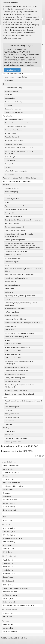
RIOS (4, 517)
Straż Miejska (10, 80)
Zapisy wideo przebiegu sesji (15, 378)
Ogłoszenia (9, 292)
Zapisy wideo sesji (9, 510)
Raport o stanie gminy (13, 137)
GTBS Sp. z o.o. (8, 613)
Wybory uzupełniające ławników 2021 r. (19, 347)
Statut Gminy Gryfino (12, 157)
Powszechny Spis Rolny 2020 (15, 309)
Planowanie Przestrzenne (14, 130)
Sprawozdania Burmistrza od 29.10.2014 (19, 148)
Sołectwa (8, 105)
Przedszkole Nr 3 (9, 567)
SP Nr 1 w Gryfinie (9, 528)
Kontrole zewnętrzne (12, 262)
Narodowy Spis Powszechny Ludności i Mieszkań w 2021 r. (23, 270)
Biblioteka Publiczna (10, 592)
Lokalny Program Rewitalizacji (15, 126)
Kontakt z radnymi (9, 503)
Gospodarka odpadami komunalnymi (18, 123)
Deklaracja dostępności (13, 216)
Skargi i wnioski (11, 326)
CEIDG (7, 202)
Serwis (5, 398)
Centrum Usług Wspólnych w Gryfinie (16, 588)
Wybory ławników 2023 (13, 344)
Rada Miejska (10, 98)
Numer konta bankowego (12, 466)
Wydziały (8, 95)
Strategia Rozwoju (12, 164)
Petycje (8, 299)
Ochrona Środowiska (12, 285)
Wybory (8, 340)
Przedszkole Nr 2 (9, 563)
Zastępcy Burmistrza (12, 91)
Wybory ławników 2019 (13, 351)
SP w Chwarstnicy (9, 542)
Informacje (6, 185)
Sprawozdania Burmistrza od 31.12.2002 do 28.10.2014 (20, 152)
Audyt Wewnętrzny (12, 192)
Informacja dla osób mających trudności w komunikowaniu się (20, 235)
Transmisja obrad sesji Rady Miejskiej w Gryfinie (19, 178)
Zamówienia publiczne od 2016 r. (17, 367)
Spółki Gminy (10, 330)
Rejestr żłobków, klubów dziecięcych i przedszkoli (23, 323)
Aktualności (9, 435)
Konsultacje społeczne (13, 255)
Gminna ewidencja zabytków (15, 227)
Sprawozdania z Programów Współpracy (19, 333)
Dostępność (9, 213)
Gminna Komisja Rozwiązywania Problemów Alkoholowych (21, 386)
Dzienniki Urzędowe (10, 632)
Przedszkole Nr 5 (9, 574)
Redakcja (8, 410)
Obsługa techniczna (12, 414)
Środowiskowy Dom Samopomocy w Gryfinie (18, 605)
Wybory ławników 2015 (13, 354)
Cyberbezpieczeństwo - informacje (17, 206)
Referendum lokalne (12, 312)
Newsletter (9, 424)
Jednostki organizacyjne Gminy (16, 251)
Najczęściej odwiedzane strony (16, 438)
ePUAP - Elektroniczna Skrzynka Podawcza (18, 181)
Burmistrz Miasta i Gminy (14, 88)
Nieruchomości (10, 282)
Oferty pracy (9, 289)
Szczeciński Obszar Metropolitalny (17, 337)
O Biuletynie (7, 428)
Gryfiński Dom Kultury (10, 595)
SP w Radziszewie (9, 549)
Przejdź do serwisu (12, 70)
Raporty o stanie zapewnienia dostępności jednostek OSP (24, 402)
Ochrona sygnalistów (12, 381)
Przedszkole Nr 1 (9, 560)
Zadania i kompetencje (13, 109)
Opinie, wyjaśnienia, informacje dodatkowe (20, 296)
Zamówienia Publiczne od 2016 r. (14, 486)
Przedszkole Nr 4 (9, 570)
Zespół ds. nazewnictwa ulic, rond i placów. (20, 394)
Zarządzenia (9, 175)
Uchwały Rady (8, 469)
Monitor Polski (8, 628)
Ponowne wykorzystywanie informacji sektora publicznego (21, 304)
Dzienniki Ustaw (8, 625)
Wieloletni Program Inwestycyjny (16, 171)
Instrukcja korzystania (13, 407)
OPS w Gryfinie (8, 599)
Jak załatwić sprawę (12, 188)
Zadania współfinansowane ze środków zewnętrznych (19, 363)
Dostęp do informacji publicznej (16, 209)
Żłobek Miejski (8, 577)
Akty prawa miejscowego (14, 119)
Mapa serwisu (10, 431)
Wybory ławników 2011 (13, 358)
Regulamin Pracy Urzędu (14, 144)
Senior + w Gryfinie (9, 602)
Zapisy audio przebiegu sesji (15, 374)
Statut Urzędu (10, 160)
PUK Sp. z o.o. (8, 617)
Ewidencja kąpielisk (12, 224)
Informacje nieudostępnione (15, 240)
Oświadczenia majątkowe (14, 113)
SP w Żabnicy (7, 552)
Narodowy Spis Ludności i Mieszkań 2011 (20, 275)
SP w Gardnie (7, 545)
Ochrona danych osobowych (13, 74)
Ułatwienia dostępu (12, 417)
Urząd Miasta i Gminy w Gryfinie (16, 77)
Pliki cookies (10, 421)
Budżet (8, 195)
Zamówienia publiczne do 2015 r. (17, 371)
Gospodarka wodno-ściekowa (16, 231)
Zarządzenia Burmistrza (11, 472)
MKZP (7, 265)
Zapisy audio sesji (9, 507)
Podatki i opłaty (11, 133)
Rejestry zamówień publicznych (16, 319)
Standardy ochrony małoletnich (16, 391)
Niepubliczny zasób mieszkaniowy (17, 278)
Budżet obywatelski (12, 199)
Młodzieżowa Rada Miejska (15, 102)
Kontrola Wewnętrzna (13, 258)
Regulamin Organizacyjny (14, 141)
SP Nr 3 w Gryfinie (9, 535)
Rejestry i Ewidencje (12, 316)
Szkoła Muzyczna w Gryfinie (12, 538)
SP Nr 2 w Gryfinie (9, 532)
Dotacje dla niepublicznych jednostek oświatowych (23, 220)
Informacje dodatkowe (13, 442)
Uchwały (8, 167)
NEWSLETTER (7, 520)
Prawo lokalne (8, 116)
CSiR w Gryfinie (8, 585)
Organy (6, 84)
